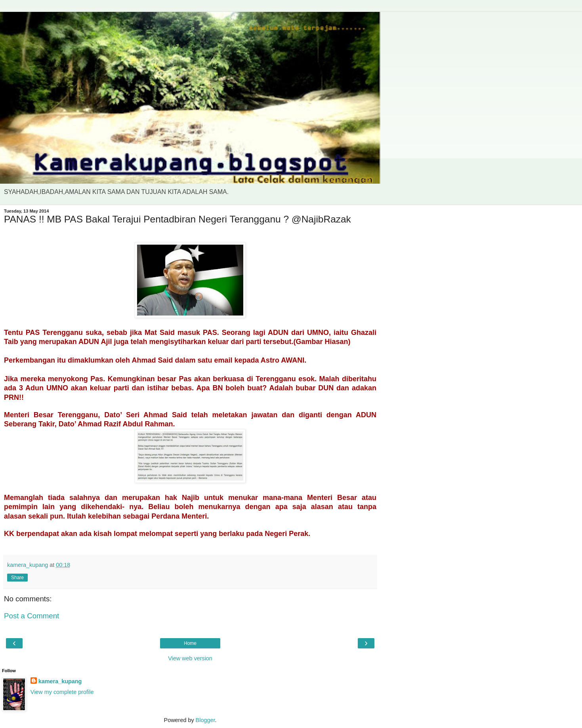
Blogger (205, 720)
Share (17, 578)
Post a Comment (31, 616)
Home (190, 643)
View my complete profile (62, 692)
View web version (190, 658)
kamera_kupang (60, 681)
